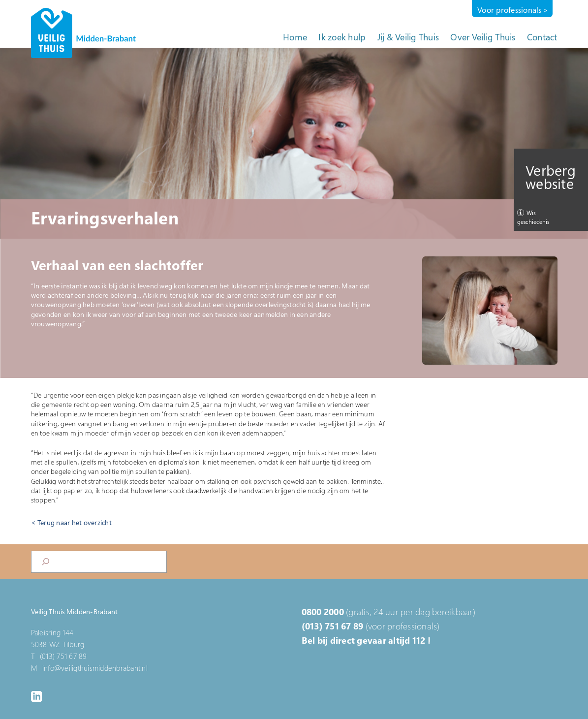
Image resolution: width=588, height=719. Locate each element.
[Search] (46, 562)
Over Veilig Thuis (483, 37)
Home (295, 37)
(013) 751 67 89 (333, 626)
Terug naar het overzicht (75, 522)
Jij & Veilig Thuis (408, 37)
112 (419, 640)
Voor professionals (510, 10)
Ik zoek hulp (342, 37)
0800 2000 (323, 612)
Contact (542, 37)
